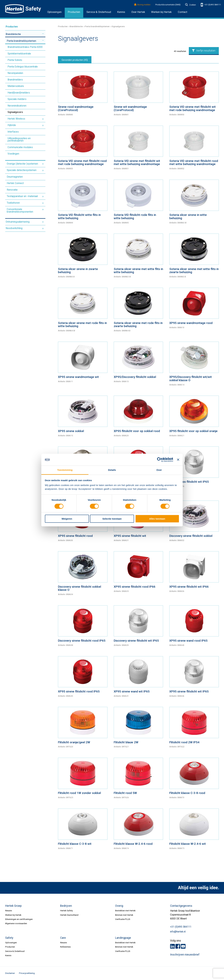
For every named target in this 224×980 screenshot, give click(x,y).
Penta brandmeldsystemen (21, 41)
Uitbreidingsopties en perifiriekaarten (19, 140)
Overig (119, 906)
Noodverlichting (14, 228)
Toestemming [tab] (65, 470)
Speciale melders (17, 99)
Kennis (121, 12)
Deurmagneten (15, 177)
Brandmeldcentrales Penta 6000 (25, 47)
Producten (74, 12)
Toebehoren (13, 203)
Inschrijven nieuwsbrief (185, 955)
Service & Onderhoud (99, 12)
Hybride (12, 125)
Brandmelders (15, 80)
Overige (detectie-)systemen (22, 164)
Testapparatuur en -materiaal (22, 196)
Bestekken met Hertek (125, 911)
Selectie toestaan (112, 519)
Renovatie (12, 190)
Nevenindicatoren (17, 106)
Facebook (178, 946)
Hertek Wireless (16, 119)
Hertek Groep (13, 906)
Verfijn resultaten (204, 51)
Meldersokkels (16, 86)
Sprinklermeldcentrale (19, 54)
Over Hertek (138, 12)
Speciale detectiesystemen (22, 170)
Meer (43, 34)
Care (63, 938)
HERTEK (23, 9)
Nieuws (9, 911)
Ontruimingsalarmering (18, 222)
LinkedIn (172, 946)
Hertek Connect (15, 183)
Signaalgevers (15, 112)
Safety (9, 938)
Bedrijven (66, 906)
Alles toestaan (157, 519)
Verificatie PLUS (123, 919)
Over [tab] (159, 470)
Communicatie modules (20, 147)
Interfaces (13, 132)
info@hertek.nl (178, 932)
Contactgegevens (181, 906)
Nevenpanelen (15, 73)
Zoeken (191, 5)
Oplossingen (54, 12)
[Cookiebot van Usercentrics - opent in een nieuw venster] (159, 460)
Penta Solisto (15, 60)
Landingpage (123, 938)
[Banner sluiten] (178, 460)
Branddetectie (13, 34)
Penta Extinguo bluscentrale (23, 67)
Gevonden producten (75, 60)
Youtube (183, 946)
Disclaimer (10, 973)
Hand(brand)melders (19, 93)
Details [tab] (112, 470)
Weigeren (67, 519)
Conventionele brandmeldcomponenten (20, 211)
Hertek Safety (66, 911)
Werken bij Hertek (13, 915)
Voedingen (13, 154)
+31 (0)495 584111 (211, 5)
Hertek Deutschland (69, 915)
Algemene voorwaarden (16, 923)
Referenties (65, 947)
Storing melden (142, 5)
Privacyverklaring (27, 973)
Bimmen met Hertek (124, 915)
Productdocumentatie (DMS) (168, 5)
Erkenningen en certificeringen (19, 919)
